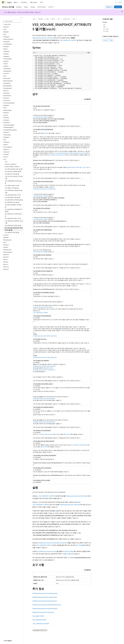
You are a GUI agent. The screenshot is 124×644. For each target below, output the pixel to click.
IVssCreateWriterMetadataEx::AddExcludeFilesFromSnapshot (70, 153)
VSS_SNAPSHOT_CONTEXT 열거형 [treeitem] (13, 215)
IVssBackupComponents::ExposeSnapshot (44, 398)
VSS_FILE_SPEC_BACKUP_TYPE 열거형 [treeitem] (14, 177)
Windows (41, 19)
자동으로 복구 (67, 434)
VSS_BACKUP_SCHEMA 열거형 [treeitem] (13, 171)
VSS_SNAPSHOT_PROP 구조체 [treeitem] (13, 218)
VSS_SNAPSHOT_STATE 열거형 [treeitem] (13, 225)
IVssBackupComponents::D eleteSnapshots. (45, 189)
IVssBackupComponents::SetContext (43, 38)
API (59, 19)
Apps (47, 19)
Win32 (53, 19)
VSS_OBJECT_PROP (38, 616)
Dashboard (118, 7)
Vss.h (74, 19)
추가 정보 (106, 31)
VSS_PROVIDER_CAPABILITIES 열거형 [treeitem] (14, 191)
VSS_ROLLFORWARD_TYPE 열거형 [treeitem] (13, 206)
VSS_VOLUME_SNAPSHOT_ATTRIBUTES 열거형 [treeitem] (14, 229)
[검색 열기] (116, 2)
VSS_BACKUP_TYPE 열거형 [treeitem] (12, 174)
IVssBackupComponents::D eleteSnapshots (45, 593)
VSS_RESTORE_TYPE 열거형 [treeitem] (12, 202)
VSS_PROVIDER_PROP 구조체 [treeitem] (13, 195)
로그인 (120, 2)
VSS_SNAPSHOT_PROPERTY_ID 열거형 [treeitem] (14, 222)
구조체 (70, 558)
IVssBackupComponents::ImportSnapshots (44, 366)
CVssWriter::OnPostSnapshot (57, 155)
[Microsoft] (3, 2)
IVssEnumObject (69, 551)
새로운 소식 (109, 7)
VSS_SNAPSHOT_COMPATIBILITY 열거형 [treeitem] (14, 210)
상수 (104, 24)
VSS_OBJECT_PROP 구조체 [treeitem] (12, 185)
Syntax (105, 22)
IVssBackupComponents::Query (48, 551)
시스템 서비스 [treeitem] (7, 24)
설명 (104, 27)
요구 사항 (106, 29)
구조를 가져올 (66, 554)
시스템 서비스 (66, 19)
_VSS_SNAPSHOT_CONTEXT (68, 40)
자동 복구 (46, 133)
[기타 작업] (90, 19)
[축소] (21, 18)
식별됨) (82, 545)
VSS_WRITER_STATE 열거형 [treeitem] (12, 232)
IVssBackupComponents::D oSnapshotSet (44, 370)
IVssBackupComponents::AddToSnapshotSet (45, 336)
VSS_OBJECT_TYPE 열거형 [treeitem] (12, 188)
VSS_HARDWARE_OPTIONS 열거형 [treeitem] (13, 182)
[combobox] (12, 21)
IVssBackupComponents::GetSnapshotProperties (53, 543)
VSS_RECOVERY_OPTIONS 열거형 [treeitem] (14, 200)
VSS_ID (77, 545)
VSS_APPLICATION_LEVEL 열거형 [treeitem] (14, 169)
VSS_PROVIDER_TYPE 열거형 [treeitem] (12, 197)
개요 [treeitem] (6, 162)
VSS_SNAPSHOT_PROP (44, 545)
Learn (34, 19)
